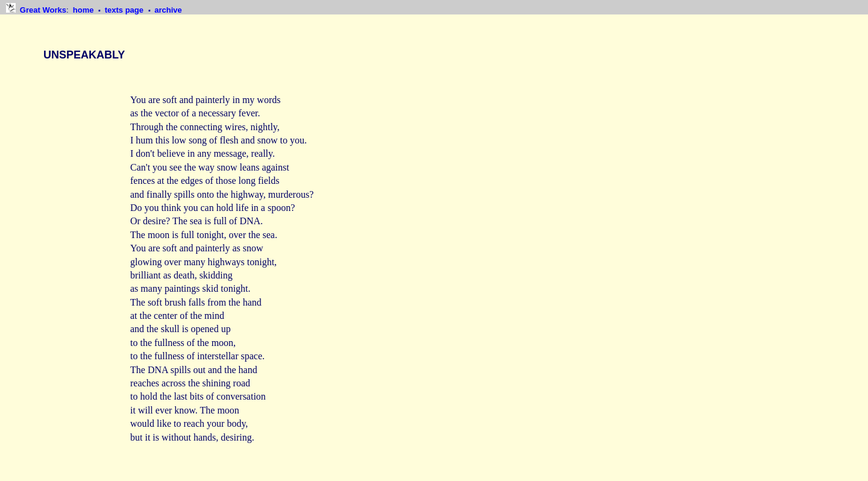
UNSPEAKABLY (84, 55)
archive (168, 10)
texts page (125, 10)
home (84, 10)
